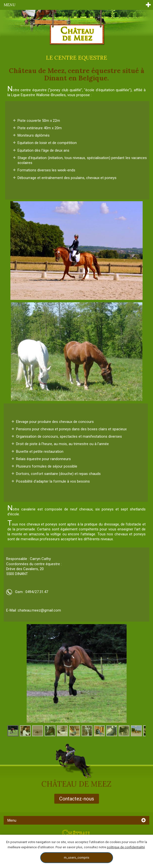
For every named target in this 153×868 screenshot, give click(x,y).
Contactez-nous (77, 799)
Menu (10, 5)
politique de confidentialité (126, 847)
